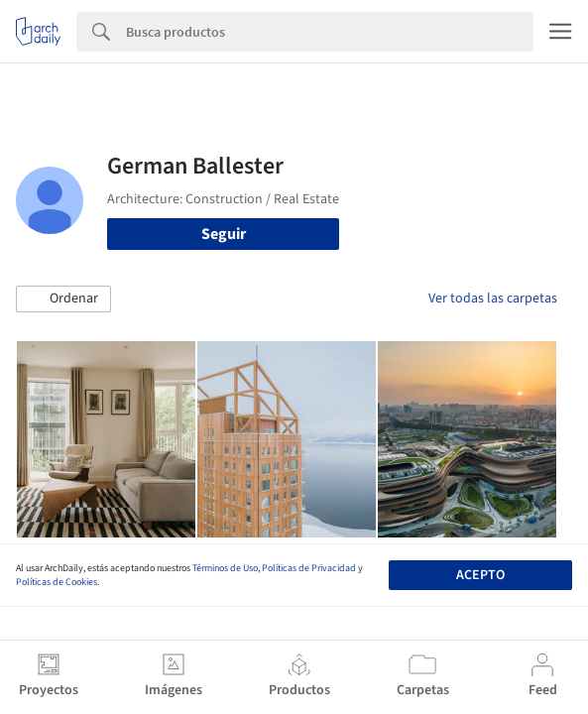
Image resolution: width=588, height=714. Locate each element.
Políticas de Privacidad (309, 568)
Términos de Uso (225, 568)
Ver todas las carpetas (493, 298)
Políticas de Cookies (57, 582)
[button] (63, 299)
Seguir (224, 234)
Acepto (480, 575)
